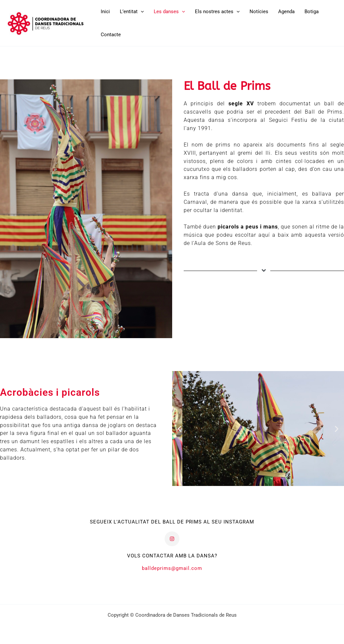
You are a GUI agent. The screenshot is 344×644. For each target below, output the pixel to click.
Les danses (169, 12)
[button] (141, 12)
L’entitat (132, 12)
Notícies (259, 12)
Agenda (286, 12)
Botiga (312, 12)
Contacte (111, 35)
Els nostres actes (217, 12)
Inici (105, 12)
